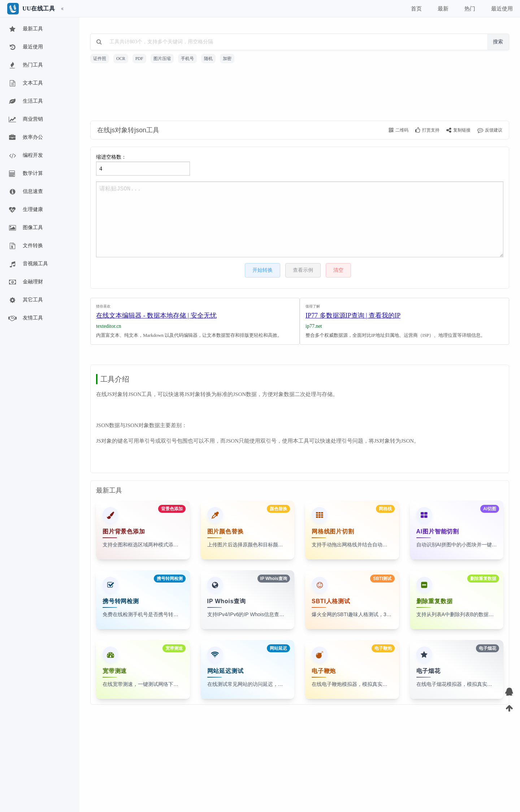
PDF (139, 59)
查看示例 (303, 270)
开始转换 (263, 270)
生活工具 (25, 102)
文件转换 (25, 246)
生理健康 (25, 210)
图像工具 (25, 228)
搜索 (498, 42)
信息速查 (25, 192)
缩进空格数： (143, 165)
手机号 (187, 59)
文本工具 (25, 83)
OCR (121, 59)
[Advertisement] (300, 93)
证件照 (100, 59)
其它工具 (25, 300)
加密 (227, 59)
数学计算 (25, 174)
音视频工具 (28, 264)
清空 (338, 270)
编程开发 (25, 156)
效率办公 (25, 138)
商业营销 (25, 120)
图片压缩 (162, 59)
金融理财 (25, 282)
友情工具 (25, 318)
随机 (208, 59)
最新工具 (25, 29)
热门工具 (25, 65)
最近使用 (25, 47)
